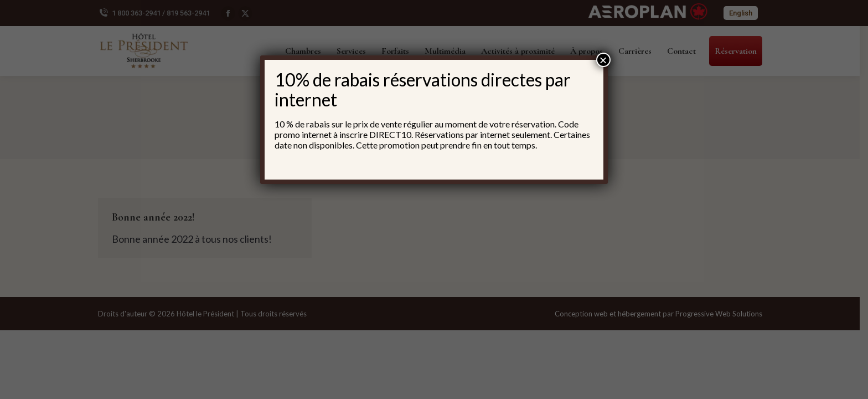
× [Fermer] (603, 60)
